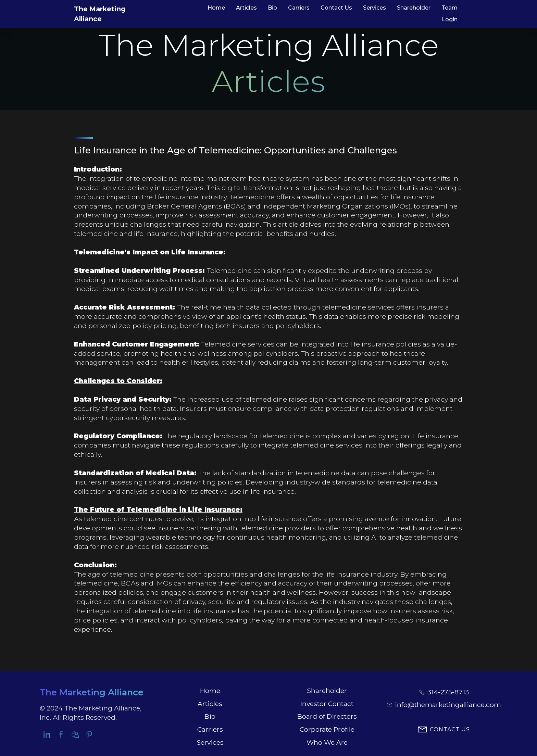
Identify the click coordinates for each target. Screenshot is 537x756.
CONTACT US (444, 730)
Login (450, 19)
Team (449, 8)
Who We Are (327, 742)
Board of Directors (327, 716)
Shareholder (414, 8)
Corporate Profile (327, 729)
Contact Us (336, 8)
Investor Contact (327, 704)
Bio (272, 8)
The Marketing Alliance (114, 14)
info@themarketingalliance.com (448, 705)
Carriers (299, 8)
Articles (246, 8)
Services (374, 8)
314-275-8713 (448, 692)
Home (216, 8)
